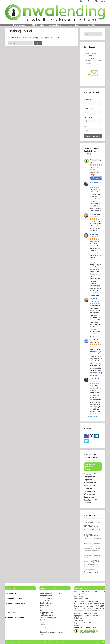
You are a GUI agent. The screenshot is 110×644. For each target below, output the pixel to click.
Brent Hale (94, 299)
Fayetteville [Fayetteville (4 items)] (91, 535)
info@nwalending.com (88, 628)
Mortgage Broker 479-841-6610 (92, 1)
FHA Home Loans (21, 25)
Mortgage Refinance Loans (15, 603)
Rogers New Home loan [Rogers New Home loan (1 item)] (90, 565)
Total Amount (88, 99)
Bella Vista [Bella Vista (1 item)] (98, 523)
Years (86, 126)
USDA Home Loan (38, 25)
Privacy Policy (101, 642)
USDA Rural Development (14, 617)
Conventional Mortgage (14, 598)
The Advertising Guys (98, 340)
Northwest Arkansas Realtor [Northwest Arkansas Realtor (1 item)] (91, 553)
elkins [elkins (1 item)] (100, 530)
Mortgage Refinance (77, 25)
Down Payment (89, 108)
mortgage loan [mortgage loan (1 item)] (96, 548)
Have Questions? (90, 53)
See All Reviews (93, 416)
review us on (96, 178)
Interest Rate (88, 117)
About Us (94, 25)
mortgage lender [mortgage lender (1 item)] (88, 548)
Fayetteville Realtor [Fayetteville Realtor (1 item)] (89, 541)
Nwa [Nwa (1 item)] (92, 558)
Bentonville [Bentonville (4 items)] (91, 526)
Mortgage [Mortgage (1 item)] (93, 543)
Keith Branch (94, 379)
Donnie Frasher (95, 183)
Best (41, 634)
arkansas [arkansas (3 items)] (90, 522)
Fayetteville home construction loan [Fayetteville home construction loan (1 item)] (92, 539)
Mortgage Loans (57, 25)
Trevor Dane (94, 234)
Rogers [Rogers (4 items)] (94, 561)
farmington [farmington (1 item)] (87, 532)
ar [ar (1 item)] (84, 523)
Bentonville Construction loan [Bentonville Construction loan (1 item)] (91, 530)
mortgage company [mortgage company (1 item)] (92, 546)
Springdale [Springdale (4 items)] (91, 572)
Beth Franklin (95, 214)
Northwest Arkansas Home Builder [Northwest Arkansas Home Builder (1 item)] (92, 551)
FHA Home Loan (11, 593)
